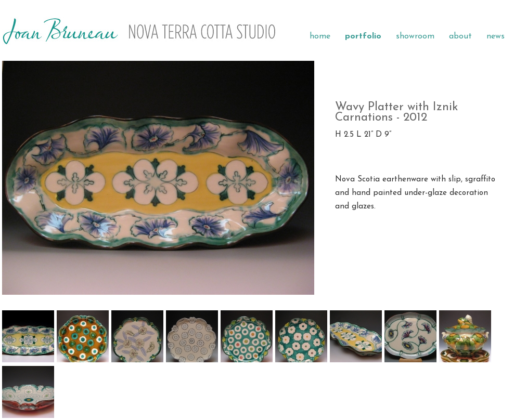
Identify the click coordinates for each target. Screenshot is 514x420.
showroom (415, 36)
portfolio (363, 36)
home (320, 36)
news (496, 36)
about (460, 36)
